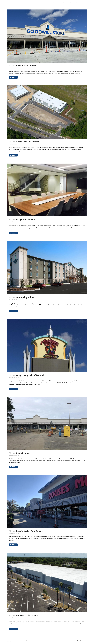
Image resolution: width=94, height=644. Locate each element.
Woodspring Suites (25, 297)
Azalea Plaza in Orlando (27, 616)
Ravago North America (26, 220)
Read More (13, 77)
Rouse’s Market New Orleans (29, 531)
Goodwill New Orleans (26, 66)
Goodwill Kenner (24, 453)
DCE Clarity (35, 640)
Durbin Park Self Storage (27, 142)
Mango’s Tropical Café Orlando (30, 375)
